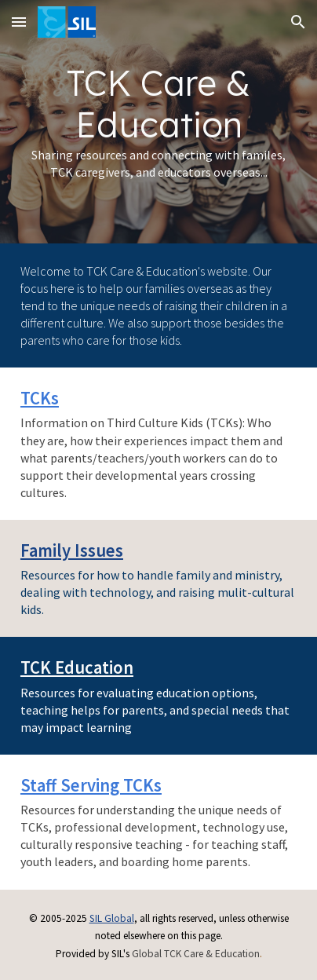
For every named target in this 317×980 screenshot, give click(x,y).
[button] (19, 22)
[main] (158, 122)
